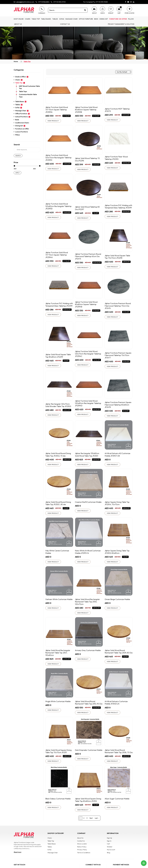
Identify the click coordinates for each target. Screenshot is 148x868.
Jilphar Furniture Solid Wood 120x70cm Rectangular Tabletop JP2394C (88, 356)
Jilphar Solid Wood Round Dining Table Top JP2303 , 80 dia (59, 506)
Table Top (36, 19)
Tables (55, 19)
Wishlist (110, 853)
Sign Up (109, 844)
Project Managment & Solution (121, 24)
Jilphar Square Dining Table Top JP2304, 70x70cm (117, 506)
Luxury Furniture (22, 132)
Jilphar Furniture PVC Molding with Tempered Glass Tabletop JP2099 (117, 208)
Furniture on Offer (118, 19)
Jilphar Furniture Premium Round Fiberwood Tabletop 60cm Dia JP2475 (89, 258)
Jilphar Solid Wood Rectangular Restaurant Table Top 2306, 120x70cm (88, 605)
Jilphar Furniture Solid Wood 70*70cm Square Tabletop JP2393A (57, 110)
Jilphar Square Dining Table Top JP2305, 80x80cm (117, 554)
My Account (111, 856)
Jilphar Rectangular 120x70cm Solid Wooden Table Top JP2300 (58, 407)
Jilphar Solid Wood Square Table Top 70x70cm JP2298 (118, 258)
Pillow (131, 19)
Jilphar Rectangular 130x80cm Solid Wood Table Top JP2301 (87, 457)
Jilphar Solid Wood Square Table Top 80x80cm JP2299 (58, 357)
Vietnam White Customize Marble (59, 602)
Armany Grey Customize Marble (88, 653)
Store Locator (82, 850)
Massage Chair (71, 19)
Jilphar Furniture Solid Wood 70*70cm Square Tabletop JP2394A (57, 256)
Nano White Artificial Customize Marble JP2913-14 (88, 554)
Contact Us (65, 24)
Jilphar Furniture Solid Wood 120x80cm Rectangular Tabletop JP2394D (88, 405)
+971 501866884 (43, 2)
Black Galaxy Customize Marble (58, 805)
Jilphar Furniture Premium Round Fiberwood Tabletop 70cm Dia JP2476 (118, 307)
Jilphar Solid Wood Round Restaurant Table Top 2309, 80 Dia (117, 656)
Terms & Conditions (84, 859)
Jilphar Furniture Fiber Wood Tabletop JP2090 (117, 158)
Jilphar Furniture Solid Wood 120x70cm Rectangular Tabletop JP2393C (59, 158)
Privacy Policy (82, 856)
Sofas (62, 19)
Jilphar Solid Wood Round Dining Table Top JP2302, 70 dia (59, 457)
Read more (17, 858)
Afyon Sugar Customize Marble (117, 805)
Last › (97, 824)
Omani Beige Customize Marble (118, 602)
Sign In (109, 847)
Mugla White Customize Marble (58, 705)
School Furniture (22, 117)
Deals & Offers (21, 77)
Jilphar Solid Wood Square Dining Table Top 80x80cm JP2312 (88, 806)
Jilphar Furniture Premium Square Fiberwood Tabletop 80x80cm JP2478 (119, 407)
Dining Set (104, 19)
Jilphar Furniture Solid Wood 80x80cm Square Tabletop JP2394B (87, 306)
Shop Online (19, 19)
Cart (108, 850)
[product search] (85, 10)
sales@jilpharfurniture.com (24, 2)
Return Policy (82, 853)
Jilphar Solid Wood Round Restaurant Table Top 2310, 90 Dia (89, 706)
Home (16, 61)
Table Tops (23, 91)
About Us (18, 24)
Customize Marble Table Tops (28, 96)
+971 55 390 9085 (101, 2)
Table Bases (46, 19)
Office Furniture (86, 19)
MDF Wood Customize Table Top (29, 87)
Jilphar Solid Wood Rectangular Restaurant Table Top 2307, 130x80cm (58, 656)
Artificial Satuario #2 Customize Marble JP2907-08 (118, 457)
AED (15, 169)
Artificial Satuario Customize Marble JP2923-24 (116, 706)
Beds (96, 19)
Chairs (28, 19)
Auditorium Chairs (22, 123)
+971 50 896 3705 (58, 2)
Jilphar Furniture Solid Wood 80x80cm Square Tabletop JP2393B (87, 110)
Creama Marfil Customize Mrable (89, 505)
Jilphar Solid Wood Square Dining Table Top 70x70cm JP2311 (59, 755)
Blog (109, 859)
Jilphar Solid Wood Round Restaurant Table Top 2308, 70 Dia (117, 756)
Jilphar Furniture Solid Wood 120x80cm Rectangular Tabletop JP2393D (59, 207)
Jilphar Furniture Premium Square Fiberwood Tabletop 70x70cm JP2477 (119, 357)
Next (91, 824)
